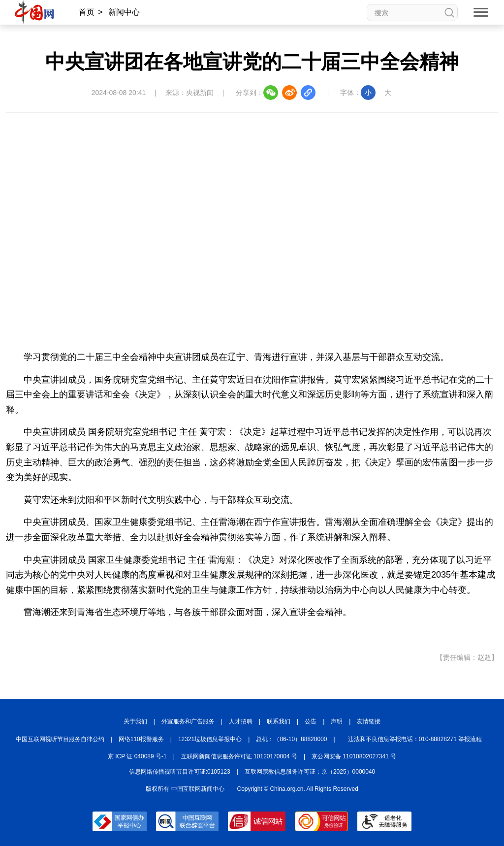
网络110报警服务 (141, 739)
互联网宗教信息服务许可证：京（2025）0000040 (310, 772)
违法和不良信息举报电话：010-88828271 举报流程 (415, 739)
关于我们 (135, 721)
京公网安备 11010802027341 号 (354, 756)
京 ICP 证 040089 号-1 (137, 756)
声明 (337, 721)
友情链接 (369, 721)
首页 (87, 12)
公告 (311, 721)
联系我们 (279, 721)
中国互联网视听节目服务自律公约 (60, 739)
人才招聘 (241, 721)
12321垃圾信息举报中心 (210, 739)
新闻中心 (124, 12)
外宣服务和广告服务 (188, 721)
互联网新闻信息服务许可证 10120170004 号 (239, 756)
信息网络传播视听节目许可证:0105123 (180, 772)
